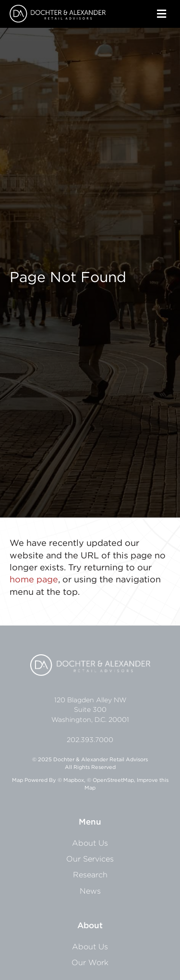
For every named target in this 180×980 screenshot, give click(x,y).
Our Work (90, 962)
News (90, 891)
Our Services (90, 859)
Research (90, 874)
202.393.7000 (90, 740)
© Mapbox (71, 780)
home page (34, 579)
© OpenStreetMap (110, 780)
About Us (90, 843)
